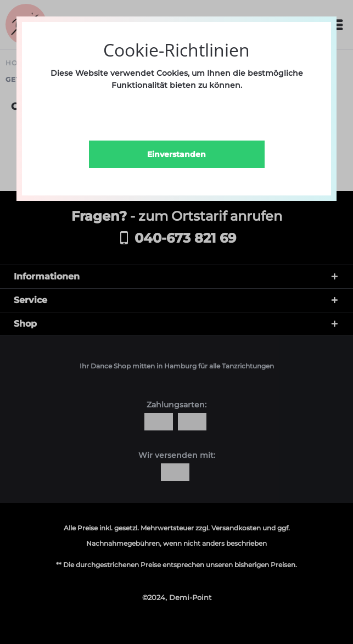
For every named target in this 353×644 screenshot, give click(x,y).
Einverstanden (177, 154)
